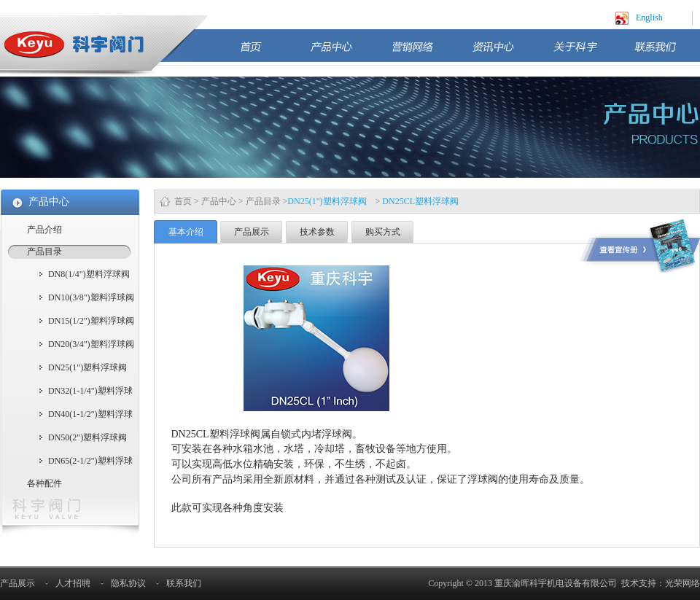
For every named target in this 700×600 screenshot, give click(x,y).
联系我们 (667, 53)
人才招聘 (73, 583)
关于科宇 (586, 53)
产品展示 (252, 232)
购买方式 (383, 232)
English (649, 17)
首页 (268, 53)
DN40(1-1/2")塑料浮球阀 (90, 416)
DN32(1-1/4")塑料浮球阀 (90, 392)
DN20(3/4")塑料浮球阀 (91, 344)
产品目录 (263, 201)
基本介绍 (186, 232)
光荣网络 (682, 583)
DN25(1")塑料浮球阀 (87, 367)
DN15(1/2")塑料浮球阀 (91, 321)
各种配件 (44, 483)
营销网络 (424, 53)
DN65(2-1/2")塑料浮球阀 (90, 462)
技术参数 (317, 232)
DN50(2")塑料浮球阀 (87, 437)
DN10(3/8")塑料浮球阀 (91, 297)
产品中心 (343, 53)
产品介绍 (44, 230)
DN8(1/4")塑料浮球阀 (89, 274)
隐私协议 (128, 583)
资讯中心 (505, 53)
